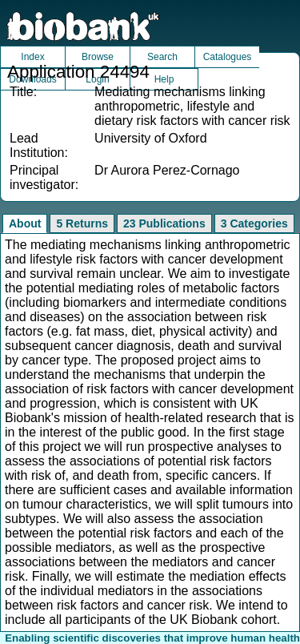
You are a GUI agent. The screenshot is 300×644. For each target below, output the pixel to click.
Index (32, 57)
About (25, 223)
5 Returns (82, 223)
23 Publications (164, 223)
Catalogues (228, 57)
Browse (98, 57)
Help (164, 79)
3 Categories (254, 223)
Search (162, 57)
